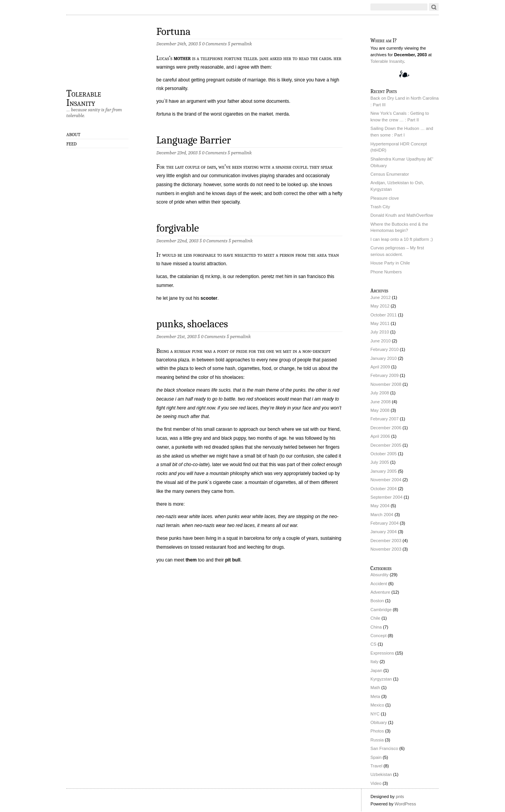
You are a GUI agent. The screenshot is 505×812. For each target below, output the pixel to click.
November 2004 (386, 480)
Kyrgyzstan (381, 679)
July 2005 (380, 462)
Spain (376, 757)
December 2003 (386, 541)
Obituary (379, 722)
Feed (72, 144)
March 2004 (382, 515)
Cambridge (381, 610)
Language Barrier (194, 140)
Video (376, 783)
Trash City (380, 207)
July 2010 (380, 332)
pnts (400, 796)
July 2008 (380, 393)
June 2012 (380, 297)
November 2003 (386, 549)
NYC (375, 714)
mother (182, 58)
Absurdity (380, 575)
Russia (377, 740)
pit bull (233, 560)
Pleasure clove (385, 198)
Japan (376, 670)
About (73, 135)
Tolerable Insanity (84, 98)
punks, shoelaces (192, 324)
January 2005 (384, 471)
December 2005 (386, 445)
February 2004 (385, 523)
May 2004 (380, 506)
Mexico (377, 705)
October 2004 (384, 489)
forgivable (178, 228)
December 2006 (386, 428)
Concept (379, 636)
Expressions (382, 653)
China (376, 627)
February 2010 (385, 349)
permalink (241, 44)
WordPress (405, 804)
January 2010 (384, 358)
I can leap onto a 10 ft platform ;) (402, 239)
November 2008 (386, 384)
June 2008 (380, 402)
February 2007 (385, 419)
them (191, 560)
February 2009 (385, 375)
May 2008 (380, 410)
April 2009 (380, 367)
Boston (377, 601)
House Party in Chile (390, 263)
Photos (377, 731)
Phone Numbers (386, 272)
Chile (375, 618)
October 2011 (384, 315)
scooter (209, 298)
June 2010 (380, 341)
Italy (374, 662)
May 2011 (380, 323)
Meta (375, 696)
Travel (376, 766)
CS (374, 644)
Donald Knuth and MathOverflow (402, 215)
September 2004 (387, 497)
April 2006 (380, 436)
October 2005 (384, 454)
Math (375, 688)
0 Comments (214, 44)
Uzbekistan (381, 774)
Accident (379, 584)
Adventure (380, 592)
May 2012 (380, 306)
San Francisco (384, 748)
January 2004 (384, 532)
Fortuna (173, 32)
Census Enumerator (390, 174)
